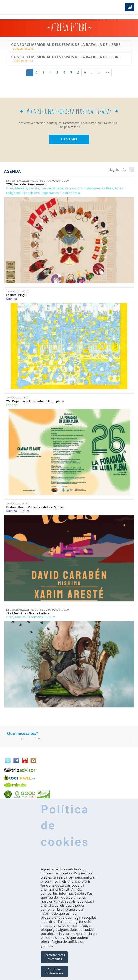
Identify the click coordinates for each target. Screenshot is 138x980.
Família (34, 188)
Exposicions (31, 193)
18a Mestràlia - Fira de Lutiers (28, 613)
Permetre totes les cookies (54, 957)
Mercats (21, 188)
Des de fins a (37, 181)
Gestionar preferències (54, 971)
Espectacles (50, 193)
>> (107, 73)
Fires (10, 188)
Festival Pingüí (17, 295)
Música (58, 188)
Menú (129, 7)
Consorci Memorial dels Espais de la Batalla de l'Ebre (66, 45)
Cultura (108, 188)
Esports (12, 405)
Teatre (46, 188)
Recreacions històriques (82, 188)
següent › (131, 170)
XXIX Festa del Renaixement (26, 184)
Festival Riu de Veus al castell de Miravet (36, 507)
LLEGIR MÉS (69, 139)
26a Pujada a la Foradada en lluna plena (35, 401)
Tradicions (35, 617)
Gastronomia (70, 193)
